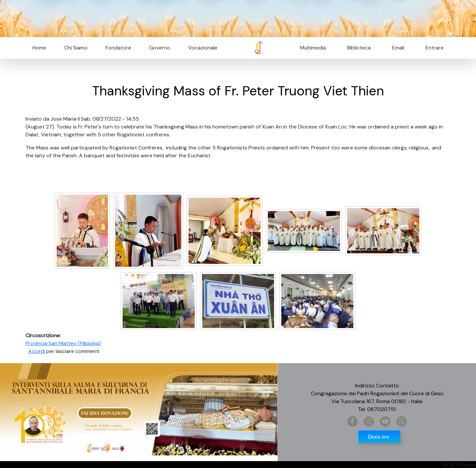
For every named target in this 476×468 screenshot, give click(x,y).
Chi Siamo (76, 48)
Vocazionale (203, 48)
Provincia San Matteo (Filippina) (63, 343)
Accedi (37, 351)
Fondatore (118, 48)
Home (39, 48)
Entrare (435, 48)
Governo (160, 48)
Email (396, 48)
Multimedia (313, 48)
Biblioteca (359, 48)
